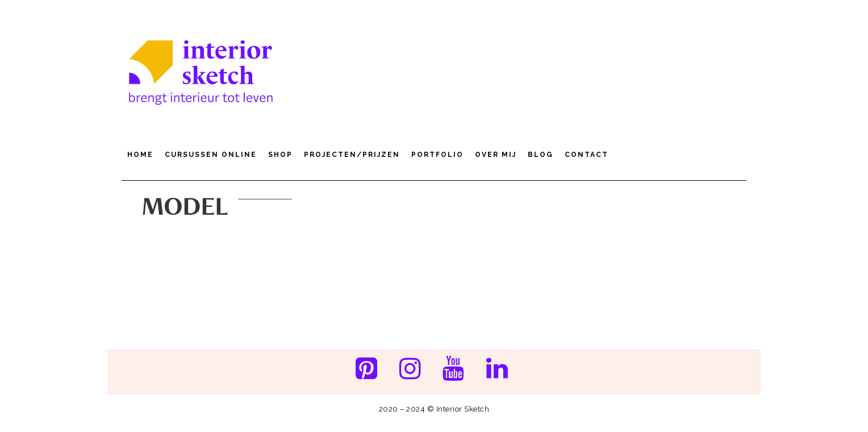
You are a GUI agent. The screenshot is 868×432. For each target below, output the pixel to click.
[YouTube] (454, 370)
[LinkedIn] (497, 370)
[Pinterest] (366, 370)
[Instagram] (410, 370)
